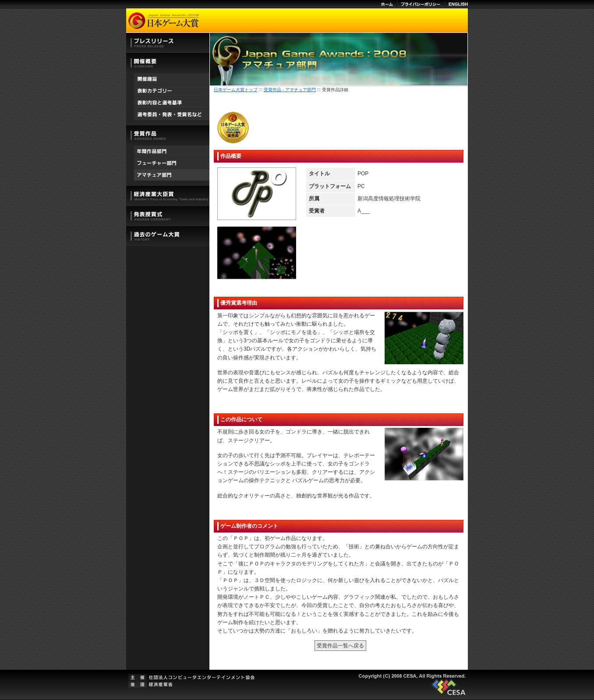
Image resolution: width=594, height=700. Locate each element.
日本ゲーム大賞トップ (236, 90)
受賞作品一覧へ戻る (340, 646)
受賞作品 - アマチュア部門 (290, 90)
